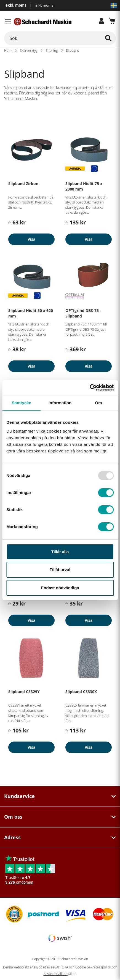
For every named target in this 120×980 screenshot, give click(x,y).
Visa (31, 239)
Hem (8, 50)
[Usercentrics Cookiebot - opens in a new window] (90, 388)
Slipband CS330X (81, 692)
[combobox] (60, 38)
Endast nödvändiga (60, 588)
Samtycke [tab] (21, 403)
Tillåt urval (60, 570)
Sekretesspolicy (99, 967)
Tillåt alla (60, 552)
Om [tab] (99, 403)
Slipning (52, 50)
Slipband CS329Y (24, 692)
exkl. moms (16, 5)
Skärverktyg (29, 50)
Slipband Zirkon (23, 184)
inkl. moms (44, 5)
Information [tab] (60, 403)
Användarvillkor (56, 974)
